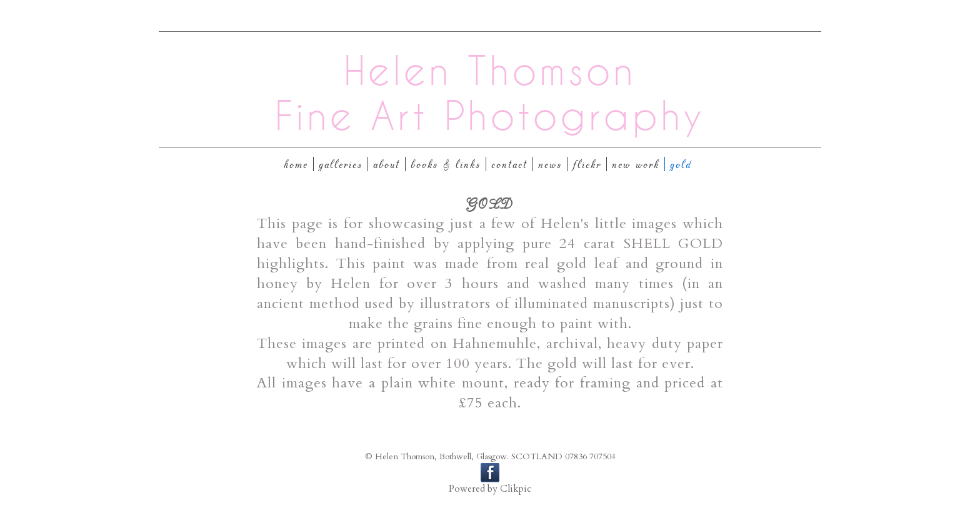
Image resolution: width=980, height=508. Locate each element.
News (550, 164)
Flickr (587, 164)
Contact (509, 164)
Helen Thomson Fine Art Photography (490, 92)
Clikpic (516, 489)
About (387, 164)
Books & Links (446, 164)
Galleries (341, 164)
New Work (636, 164)
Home (296, 164)
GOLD (681, 164)
